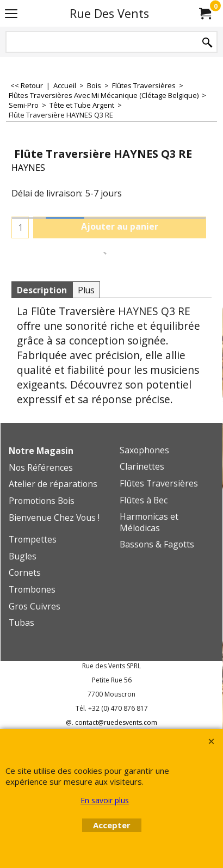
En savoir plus (105, 800)
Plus (86, 290)
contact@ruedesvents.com (116, 722)
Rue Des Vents (109, 13)
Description (42, 290)
